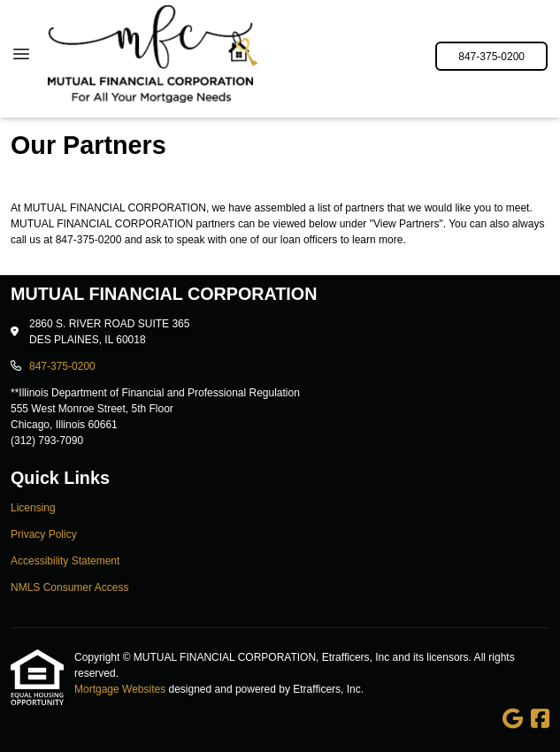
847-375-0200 (491, 57)
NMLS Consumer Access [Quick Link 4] (69, 587)
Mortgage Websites (122, 689)
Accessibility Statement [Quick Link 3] (65, 561)
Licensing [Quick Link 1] (33, 508)
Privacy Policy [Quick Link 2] (44, 534)
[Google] (513, 719)
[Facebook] (540, 719)
